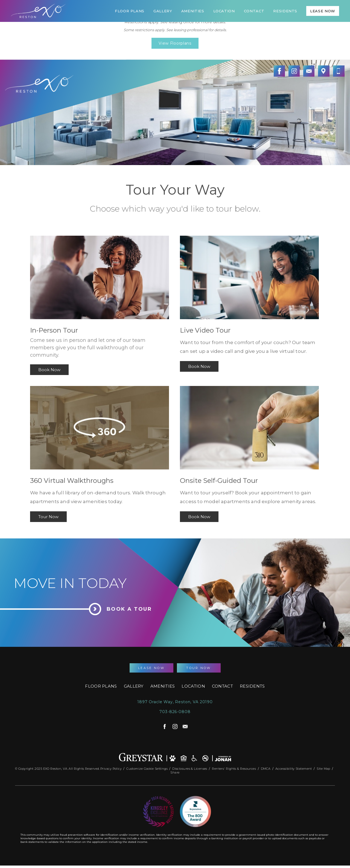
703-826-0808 (175, 712)
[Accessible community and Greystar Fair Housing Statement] (194, 757)
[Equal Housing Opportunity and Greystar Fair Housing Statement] (184, 757)
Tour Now (48, 517)
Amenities (193, 11)
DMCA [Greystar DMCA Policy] (266, 768)
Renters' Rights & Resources (234, 768)
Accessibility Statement (294, 768)
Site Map (323, 768)
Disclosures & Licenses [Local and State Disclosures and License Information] (190, 768)
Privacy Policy (111, 768)
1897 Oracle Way (175, 702)
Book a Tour (129, 609)
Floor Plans (130, 11)
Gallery (163, 11)
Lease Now (323, 11)
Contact (254, 11)
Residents (285, 11)
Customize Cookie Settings (147, 768)
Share (175, 771)
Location (224, 11)
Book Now (49, 370)
